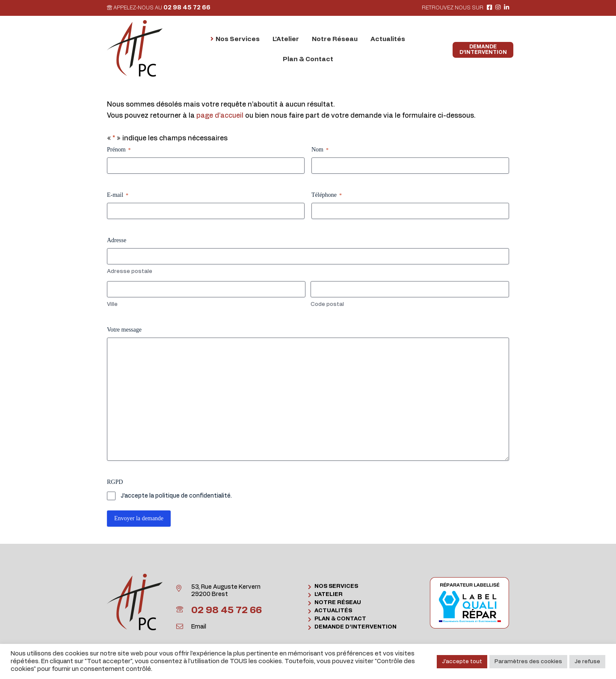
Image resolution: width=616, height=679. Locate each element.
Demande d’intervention (355, 627)
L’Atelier (329, 594)
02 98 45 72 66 (187, 8)
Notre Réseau (338, 603)
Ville (112, 304)
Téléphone (327, 195)
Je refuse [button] (587, 662)
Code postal (327, 304)
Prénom (119, 150)
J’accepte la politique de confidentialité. (176, 496)
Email (199, 627)
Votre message (124, 330)
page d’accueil (220, 116)
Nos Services (336, 586)
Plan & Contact (340, 619)
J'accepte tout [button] (462, 662)
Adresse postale (130, 271)
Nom (320, 150)
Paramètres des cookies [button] (528, 662)
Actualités (333, 611)
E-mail (118, 195)
